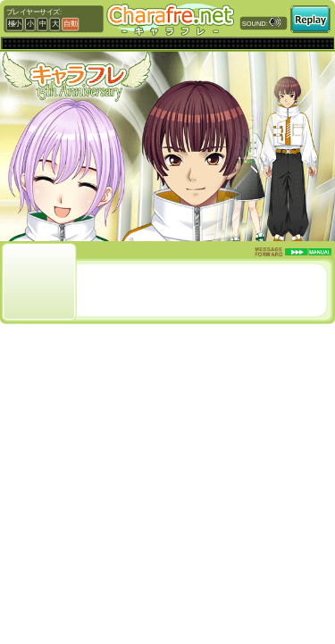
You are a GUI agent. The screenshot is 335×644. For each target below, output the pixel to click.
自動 (70, 25)
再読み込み (310, 19)
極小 (15, 25)
